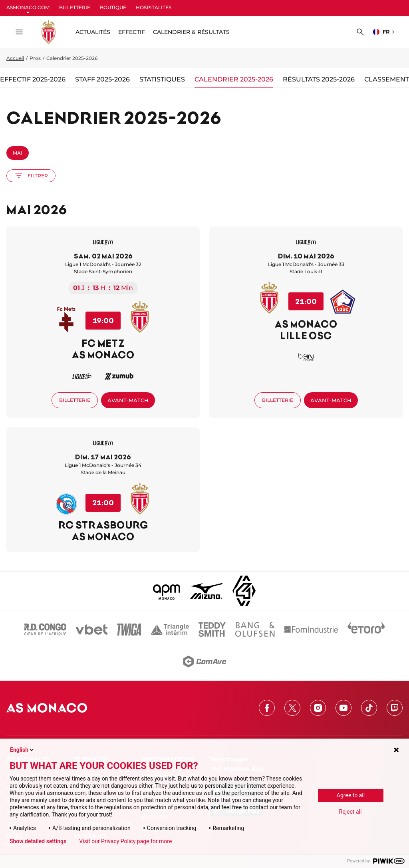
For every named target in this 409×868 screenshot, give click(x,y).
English (22, 750)
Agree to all (351, 795)
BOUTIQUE (113, 7)
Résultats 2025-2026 (319, 79)
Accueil (15, 58)
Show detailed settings (38, 841)
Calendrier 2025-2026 (234, 79)
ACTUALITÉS (93, 32)
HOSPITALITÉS (154, 7)
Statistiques (162, 79)
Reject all (350, 812)
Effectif (132, 32)
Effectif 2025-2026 (33, 79)
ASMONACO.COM (28, 7)
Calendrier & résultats (191, 32)
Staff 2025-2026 (102, 79)
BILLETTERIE (75, 7)
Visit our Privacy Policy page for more (125, 841)
